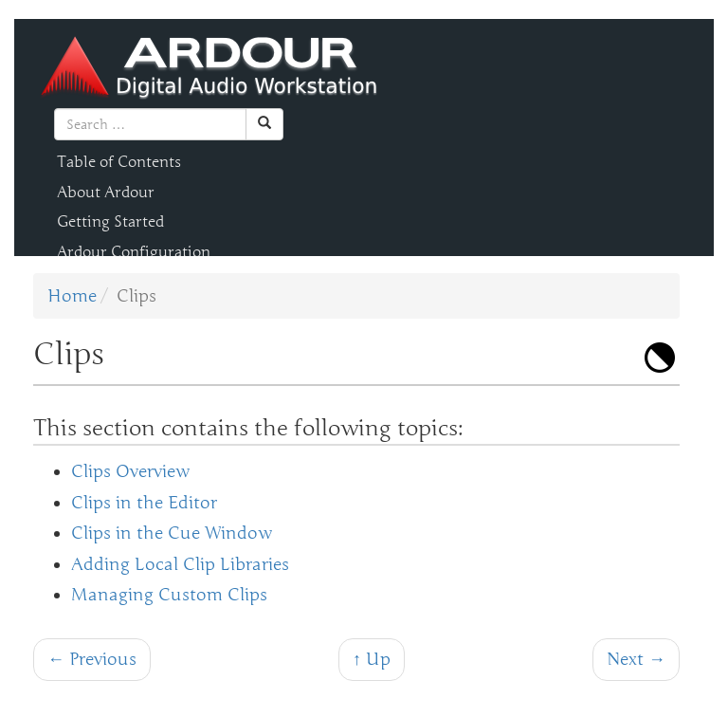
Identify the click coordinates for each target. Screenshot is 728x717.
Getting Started (110, 222)
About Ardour (106, 193)
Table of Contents (119, 162)
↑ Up (372, 659)
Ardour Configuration (134, 252)
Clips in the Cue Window (172, 533)
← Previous (92, 659)
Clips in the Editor (144, 503)
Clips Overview (130, 471)
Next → (636, 659)
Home (72, 296)
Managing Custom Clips (169, 595)
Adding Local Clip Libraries (180, 564)
